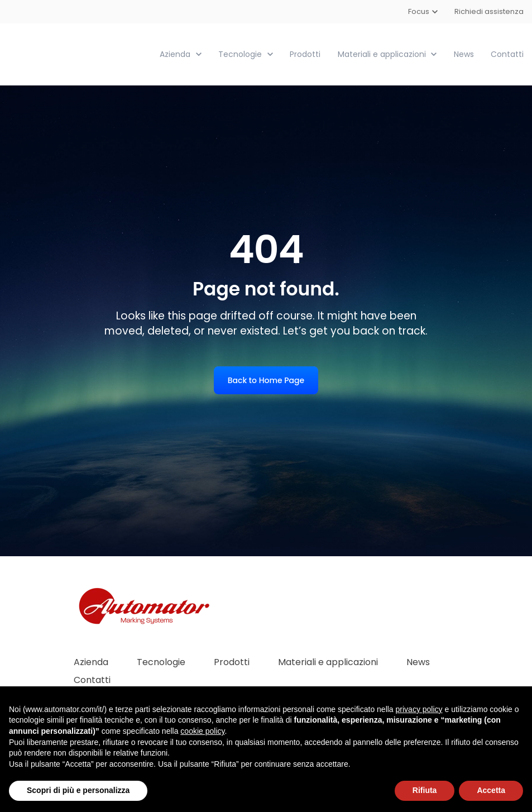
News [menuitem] (418, 661)
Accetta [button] (491, 790)
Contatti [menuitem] (92, 679)
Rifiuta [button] (425, 790)
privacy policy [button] (419, 709)
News (464, 54)
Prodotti (305, 54)
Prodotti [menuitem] (232, 661)
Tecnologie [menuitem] (161, 661)
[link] (71, 53)
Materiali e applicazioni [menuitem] (328, 661)
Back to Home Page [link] (266, 380)
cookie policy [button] (202, 731)
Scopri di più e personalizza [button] (78, 790)
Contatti (507, 54)
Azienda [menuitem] (91, 661)
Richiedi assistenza (489, 11)
